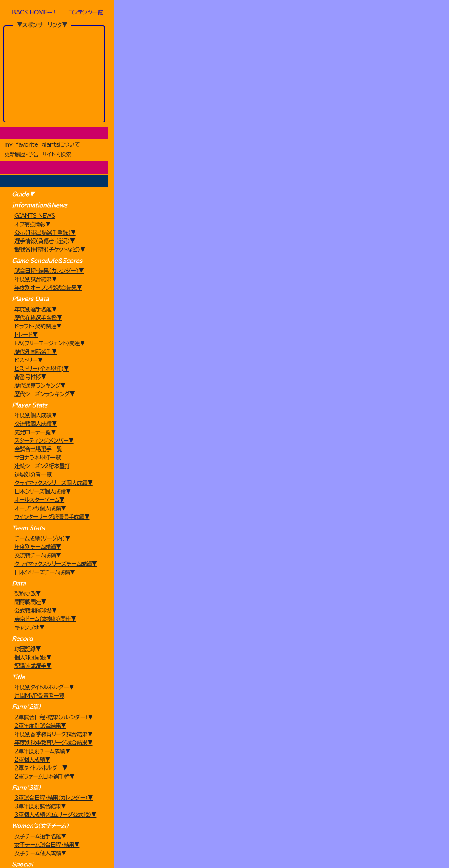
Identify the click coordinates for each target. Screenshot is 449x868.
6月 (287, 116)
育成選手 (364, 81)
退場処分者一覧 (33, 519)
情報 (408, 81)
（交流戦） (214, 98)
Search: (341, 247)
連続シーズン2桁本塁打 (42, 511)
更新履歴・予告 (21, 155)
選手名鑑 (276, 81)
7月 (311, 116)
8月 (335, 116)
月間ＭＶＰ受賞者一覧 (39, 775)
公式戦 (152, 98)
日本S (337, 98)
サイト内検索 (57, 155)
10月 (382, 116)
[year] (158, 116)
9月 (358, 116)
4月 (240, 116)
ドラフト (188, 81)
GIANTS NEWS (35, 218)
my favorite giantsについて (42, 146)
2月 (193, 116)
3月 (217, 116)
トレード (232, 81)
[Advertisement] (55, 74)
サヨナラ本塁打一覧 (38, 502)
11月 (405, 116)
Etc (399, 98)
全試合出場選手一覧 (38, 494)
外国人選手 (320, 81)
